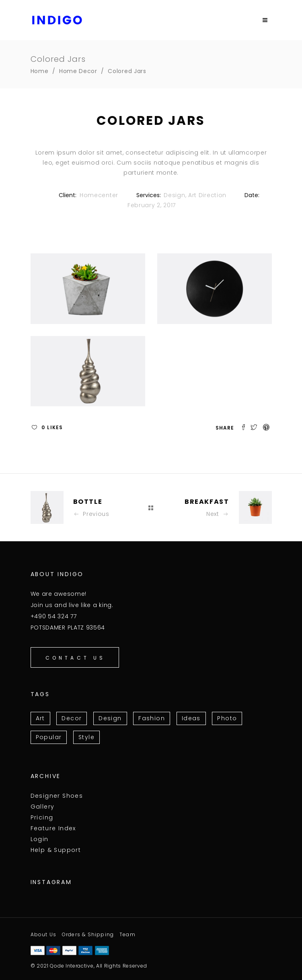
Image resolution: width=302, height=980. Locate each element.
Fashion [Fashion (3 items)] (152, 718)
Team (127, 934)
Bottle (88, 502)
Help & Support (56, 850)
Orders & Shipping (88, 934)
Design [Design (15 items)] (110, 718)
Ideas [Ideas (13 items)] (191, 718)
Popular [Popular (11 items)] (49, 737)
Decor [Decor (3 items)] (72, 718)
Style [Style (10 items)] (86, 737)
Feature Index (53, 828)
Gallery (43, 807)
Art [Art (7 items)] (40, 718)
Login (40, 839)
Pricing (42, 817)
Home (40, 71)
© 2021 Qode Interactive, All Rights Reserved (89, 966)
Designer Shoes (57, 796)
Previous (91, 514)
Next (218, 514)
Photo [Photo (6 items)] (227, 718)
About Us (44, 934)
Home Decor (78, 71)
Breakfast (207, 502)
